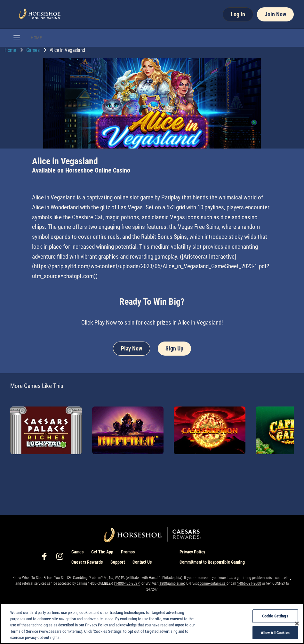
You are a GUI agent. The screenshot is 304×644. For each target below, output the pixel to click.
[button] (17, 38)
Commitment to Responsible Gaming (212, 562)
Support (118, 562)
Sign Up (174, 348)
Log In (238, 14)
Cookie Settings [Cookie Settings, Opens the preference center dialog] (275, 616)
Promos (128, 552)
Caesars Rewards (87, 562)
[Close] (297, 624)
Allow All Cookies (275, 633)
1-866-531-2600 (249, 584)
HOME (36, 38)
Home (11, 50)
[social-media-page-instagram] (62, 558)
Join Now (275, 14)
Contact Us (142, 562)
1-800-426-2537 (127, 584)
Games (33, 50)
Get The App (102, 552)
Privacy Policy (192, 552)
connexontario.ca (213, 584)
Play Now (132, 348)
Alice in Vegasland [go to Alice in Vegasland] (67, 50)
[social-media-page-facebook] (46, 558)
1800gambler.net (172, 584)
